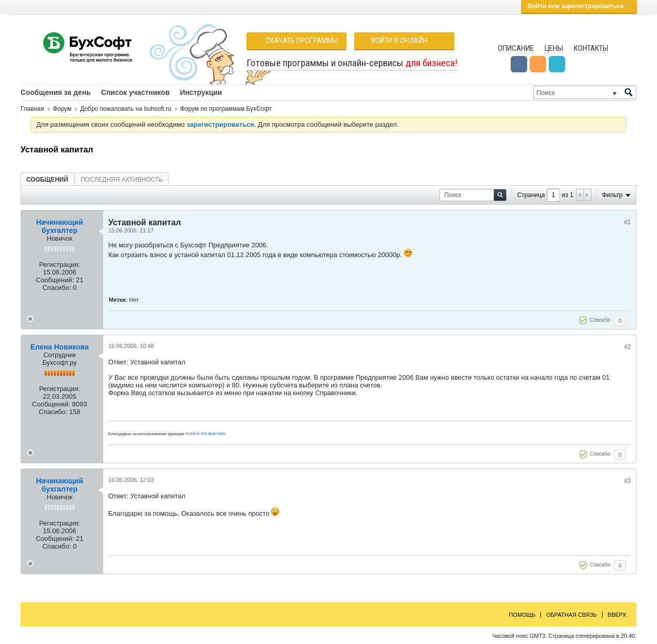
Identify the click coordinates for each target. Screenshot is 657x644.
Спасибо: (57, 288)
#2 (627, 347)
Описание (516, 48)
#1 (627, 222)
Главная (32, 109)
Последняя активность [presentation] (122, 180)
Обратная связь (572, 615)
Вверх (617, 615)
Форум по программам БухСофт (226, 109)
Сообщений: (55, 280)
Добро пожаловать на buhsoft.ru (126, 109)
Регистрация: (60, 265)
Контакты (591, 48)
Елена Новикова (59, 347)
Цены (554, 48)
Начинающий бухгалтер (60, 226)
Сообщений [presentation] (47, 180)
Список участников (136, 92)
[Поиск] (585, 92)
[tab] (47, 179)
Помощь (523, 615)
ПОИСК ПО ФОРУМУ (206, 434)
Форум (62, 109)
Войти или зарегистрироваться (579, 6)
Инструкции (201, 92)
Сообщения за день (56, 92)
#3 (627, 481)
